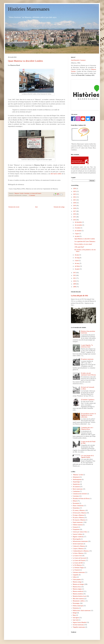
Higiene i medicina (78, 537)
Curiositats (27, 193)
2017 (75, 211)
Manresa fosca (77, 587)
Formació (75, 527)
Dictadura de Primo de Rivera (81, 499)
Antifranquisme (77, 479)
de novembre (79, 225)
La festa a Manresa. (78, 553)
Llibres (75, 577)
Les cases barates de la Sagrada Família (87, 456)
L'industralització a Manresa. (81, 551)
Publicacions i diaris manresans (82, 611)
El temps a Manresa (78, 515)
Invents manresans (78, 544)
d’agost (77, 234)
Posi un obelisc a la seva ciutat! (83, 244)
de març (77, 263)
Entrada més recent (14, 207)
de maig (77, 258)
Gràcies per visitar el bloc (80, 532)
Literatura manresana (79, 572)
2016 (75, 214)
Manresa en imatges (78, 584)
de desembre (78, 222)
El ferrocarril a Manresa (79, 513)
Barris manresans (78, 489)
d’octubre (78, 228)
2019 (75, 206)
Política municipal (78, 606)
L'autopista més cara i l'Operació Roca (87, 428)
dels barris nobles (56, 174)
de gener (77, 269)
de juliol (77, 236)
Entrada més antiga (59, 207)
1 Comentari (32, 195)
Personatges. (76, 603)
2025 (75, 191)
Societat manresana (78, 625)
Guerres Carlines (77, 534)
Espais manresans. (78, 522)
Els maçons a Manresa (79, 520)
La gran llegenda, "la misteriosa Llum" (87, 346)
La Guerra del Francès (36, 193)
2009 (75, 284)
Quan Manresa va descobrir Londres (25, 61)
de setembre (78, 231)
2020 (75, 203)
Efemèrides (76, 508)
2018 (75, 208)
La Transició (76, 570)
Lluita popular (77, 579)
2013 (75, 273)
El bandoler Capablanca (88, 400)
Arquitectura (76, 484)
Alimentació (76, 477)
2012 (75, 275)
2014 (75, 220)
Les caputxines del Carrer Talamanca (85, 241)
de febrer (77, 266)
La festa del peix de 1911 (79, 296)
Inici (36, 207)
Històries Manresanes (29, 9)
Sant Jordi (76, 620)
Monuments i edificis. (79, 601)
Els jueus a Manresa (78, 518)
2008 (75, 287)
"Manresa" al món (19, 193)
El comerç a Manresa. (79, 510)
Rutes (74, 615)
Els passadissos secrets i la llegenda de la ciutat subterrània (88, 415)
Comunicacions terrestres (80, 494)
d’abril (77, 261)
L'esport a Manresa (78, 549)
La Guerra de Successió (79, 558)
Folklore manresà (78, 525)
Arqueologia (76, 482)
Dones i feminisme (78, 506)
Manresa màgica (77, 589)
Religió (75, 613)
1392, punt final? (79, 247)
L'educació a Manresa (79, 546)
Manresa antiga (77, 582)
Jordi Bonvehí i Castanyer (78, 60)
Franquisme (76, 529)
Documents (76, 503)
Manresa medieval (78, 591)
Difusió (75, 501)
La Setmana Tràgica (78, 568)
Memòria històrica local (79, 596)
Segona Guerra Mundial (80, 622)
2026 (75, 189)
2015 (75, 217)
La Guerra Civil (77, 556)
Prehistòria (76, 608)
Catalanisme (76, 491)
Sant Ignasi (76, 618)
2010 (75, 281)
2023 (75, 194)
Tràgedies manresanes (79, 627)
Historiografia (77, 539)
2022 (75, 197)
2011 (75, 278)
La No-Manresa (77, 565)
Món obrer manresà (78, 599)
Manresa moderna (78, 594)
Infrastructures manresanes (80, 541)
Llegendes (76, 575)
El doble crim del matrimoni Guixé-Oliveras (88, 374)
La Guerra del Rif (78, 563)
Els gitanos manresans (87, 359)
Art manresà (76, 487)
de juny (77, 255)
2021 (75, 200)
